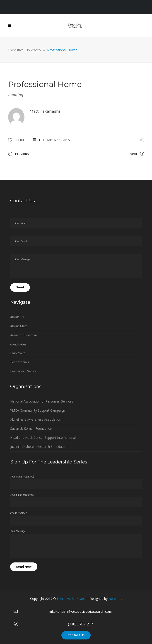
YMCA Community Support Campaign (38, 410)
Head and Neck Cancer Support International (43, 438)
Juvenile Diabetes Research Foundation (39, 447)
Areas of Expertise (24, 335)
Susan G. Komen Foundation (31, 428)
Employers (18, 353)
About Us (17, 317)
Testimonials (20, 362)
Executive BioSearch (24, 50)
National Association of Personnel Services (42, 401)
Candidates (18, 344)
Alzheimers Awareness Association (36, 419)
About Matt (19, 326)
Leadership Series (23, 371)
